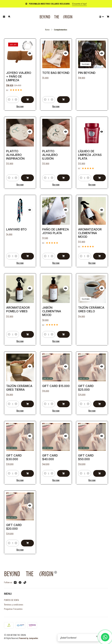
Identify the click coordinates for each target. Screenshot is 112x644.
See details (92, 102)
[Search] (9, 17)
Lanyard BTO (17, 230)
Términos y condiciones (14, 604)
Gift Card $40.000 (51, 457)
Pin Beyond (87, 73)
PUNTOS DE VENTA (11, 600)
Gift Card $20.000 (15, 526)
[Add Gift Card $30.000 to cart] (27, 471)
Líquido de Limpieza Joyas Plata (90, 155)
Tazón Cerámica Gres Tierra (19, 387)
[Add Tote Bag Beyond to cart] (63, 100)
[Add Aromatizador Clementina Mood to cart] (99, 253)
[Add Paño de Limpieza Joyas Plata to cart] (63, 253)
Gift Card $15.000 (56, 386)
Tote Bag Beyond (56, 73)
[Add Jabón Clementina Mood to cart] (63, 331)
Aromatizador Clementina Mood (90, 233)
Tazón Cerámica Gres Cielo (91, 309)
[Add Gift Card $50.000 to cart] (99, 471)
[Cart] (108, 17)
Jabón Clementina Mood (52, 311)
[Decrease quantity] (9, 100)
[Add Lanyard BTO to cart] (27, 253)
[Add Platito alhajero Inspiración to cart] (27, 175)
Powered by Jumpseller (29, 638)
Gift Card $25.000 (87, 387)
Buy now (20, 106)
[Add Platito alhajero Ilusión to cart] (63, 175)
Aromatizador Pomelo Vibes (18, 309)
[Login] (101, 17)
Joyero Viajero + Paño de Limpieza (19, 76)
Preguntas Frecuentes (13, 609)
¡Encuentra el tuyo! (79, 4)
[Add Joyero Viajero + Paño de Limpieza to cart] (27, 100)
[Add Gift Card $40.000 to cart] (63, 471)
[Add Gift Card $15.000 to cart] (63, 402)
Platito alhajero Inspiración (16, 155)
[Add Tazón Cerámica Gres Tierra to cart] (27, 402)
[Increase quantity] (16, 100)
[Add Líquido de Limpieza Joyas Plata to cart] (99, 175)
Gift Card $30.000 (15, 457)
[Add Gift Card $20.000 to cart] (27, 541)
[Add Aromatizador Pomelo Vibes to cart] (27, 331)
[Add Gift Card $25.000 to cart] (99, 402)
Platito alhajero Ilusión (51, 155)
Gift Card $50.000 (87, 457)
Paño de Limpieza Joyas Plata (55, 231)
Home (47, 30)
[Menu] (4, 17)
